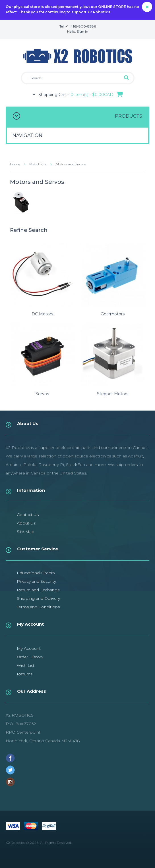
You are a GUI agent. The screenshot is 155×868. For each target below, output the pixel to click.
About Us (26, 523)
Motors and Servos (71, 164)
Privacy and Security (36, 581)
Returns (25, 674)
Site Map (26, 532)
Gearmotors (113, 314)
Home (15, 164)
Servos (42, 394)
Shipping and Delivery (38, 598)
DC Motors (42, 314)
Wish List (26, 665)
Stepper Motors (113, 394)
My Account (29, 648)
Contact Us (28, 515)
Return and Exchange (38, 590)
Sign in (82, 31)
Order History (30, 657)
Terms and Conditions (38, 607)
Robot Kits (38, 164)
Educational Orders (36, 573)
